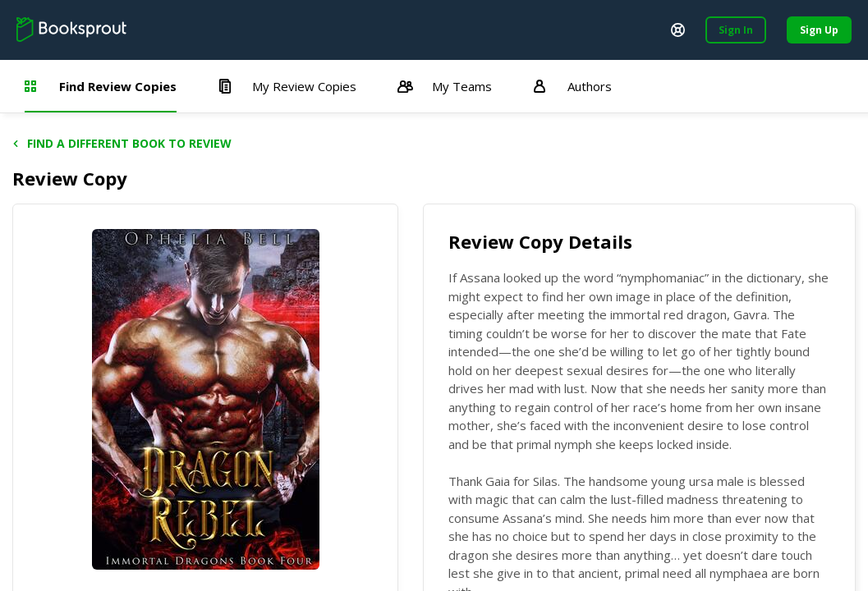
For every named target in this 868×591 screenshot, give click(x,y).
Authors (572, 86)
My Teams (445, 86)
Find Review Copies (101, 86)
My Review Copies (287, 86)
